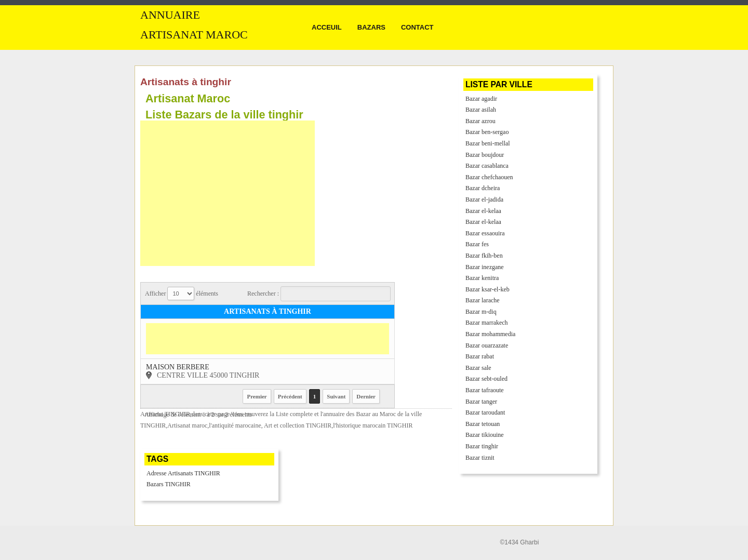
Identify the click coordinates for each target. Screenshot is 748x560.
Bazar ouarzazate (487, 345)
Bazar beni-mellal (488, 143)
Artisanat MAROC (194, 35)
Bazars (371, 27)
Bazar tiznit (480, 458)
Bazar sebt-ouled (486, 379)
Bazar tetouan (483, 424)
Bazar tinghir (482, 446)
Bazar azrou (480, 121)
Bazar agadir (481, 99)
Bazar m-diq (481, 312)
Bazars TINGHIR (169, 484)
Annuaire (170, 15)
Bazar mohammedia (490, 334)
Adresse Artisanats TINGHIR (183, 473)
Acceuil (327, 27)
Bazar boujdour (485, 155)
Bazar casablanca (487, 166)
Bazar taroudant (485, 412)
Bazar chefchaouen (489, 177)
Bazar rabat (480, 356)
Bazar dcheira (483, 188)
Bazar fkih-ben (484, 256)
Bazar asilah (481, 110)
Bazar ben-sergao (487, 132)
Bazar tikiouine (485, 435)
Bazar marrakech (487, 323)
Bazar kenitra (482, 278)
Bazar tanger (481, 402)
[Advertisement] (228, 193)
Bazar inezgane (485, 267)
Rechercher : (319, 294)
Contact (417, 27)
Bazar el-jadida (484, 199)
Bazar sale (478, 368)
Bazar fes (477, 244)
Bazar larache (483, 300)
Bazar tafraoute (485, 390)
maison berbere (178, 367)
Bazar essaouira (485, 233)
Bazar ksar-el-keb (487, 289)
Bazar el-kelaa (483, 211)
